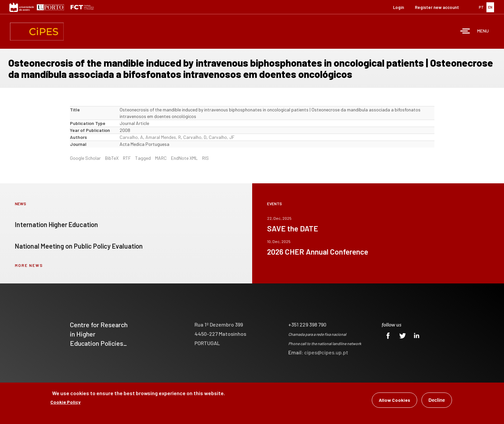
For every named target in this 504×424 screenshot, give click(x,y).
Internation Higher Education (56, 224)
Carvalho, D (195, 137)
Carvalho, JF (222, 137)
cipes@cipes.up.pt (326, 352)
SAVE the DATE (293, 228)
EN (490, 7)
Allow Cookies (394, 401)
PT (481, 7)
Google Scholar (85, 158)
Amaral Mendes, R (163, 137)
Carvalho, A (131, 137)
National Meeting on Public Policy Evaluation (79, 246)
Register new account (437, 7)
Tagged (143, 158)
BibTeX (112, 158)
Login (398, 7)
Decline (437, 401)
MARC (161, 158)
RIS (205, 158)
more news (29, 265)
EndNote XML (184, 158)
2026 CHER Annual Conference (318, 252)
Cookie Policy (65, 403)
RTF (127, 158)
